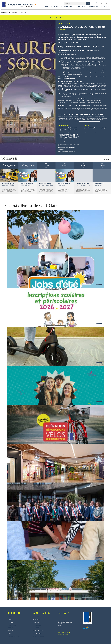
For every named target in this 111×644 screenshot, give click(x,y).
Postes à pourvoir (12, 628)
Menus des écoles (37, 625)
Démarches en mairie (38, 617)
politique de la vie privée (14, 636)
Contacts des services (64, 635)
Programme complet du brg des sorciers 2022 (66, 151)
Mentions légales (12, 625)
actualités (11, 631)
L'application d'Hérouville (39, 636)
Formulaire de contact (64, 632)
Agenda (8, 12)
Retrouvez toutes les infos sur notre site (90, 121)
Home (3, 12)
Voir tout (107, 159)
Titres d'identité (37, 620)
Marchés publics (37, 628)
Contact (10, 620)
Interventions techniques (39, 631)
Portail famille (36, 622)
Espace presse (11, 622)
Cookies (10, 639)
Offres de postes (37, 633)
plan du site (11, 633)
